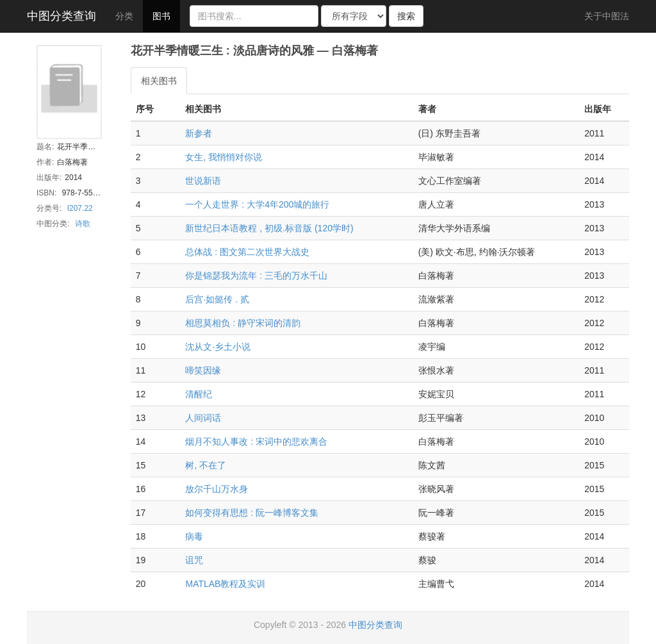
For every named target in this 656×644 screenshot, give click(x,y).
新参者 (199, 133)
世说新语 (203, 181)
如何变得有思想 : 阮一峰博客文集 (252, 513)
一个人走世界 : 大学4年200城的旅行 (257, 204)
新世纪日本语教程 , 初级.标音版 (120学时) (269, 228)
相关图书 (159, 81)
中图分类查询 (61, 16)
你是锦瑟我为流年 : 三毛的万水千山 (256, 276)
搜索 (406, 16)
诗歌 (83, 224)
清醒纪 (199, 394)
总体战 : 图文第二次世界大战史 (247, 252)
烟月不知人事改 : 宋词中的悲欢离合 (256, 442)
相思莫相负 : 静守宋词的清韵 (243, 323)
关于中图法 (607, 16)
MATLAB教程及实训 (225, 584)
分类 (124, 16)
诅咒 (194, 560)
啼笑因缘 (203, 370)
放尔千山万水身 (217, 489)
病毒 (194, 536)
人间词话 (203, 418)
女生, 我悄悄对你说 (224, 157)
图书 (161, 16)
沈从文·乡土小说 (218, 347)
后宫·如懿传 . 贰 (217, 299)
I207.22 (80, 208)
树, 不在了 (206, 465)
